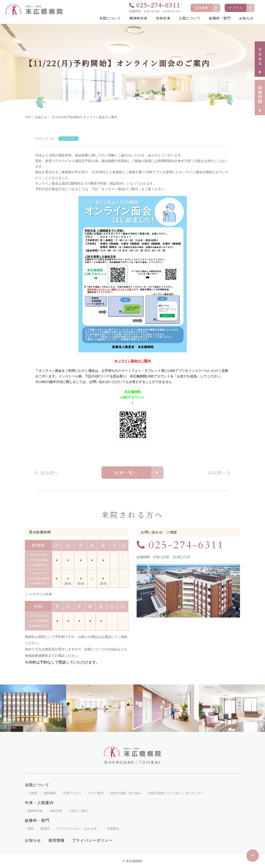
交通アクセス (72, 793)
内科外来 (163, 18)
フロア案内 (96, 793)
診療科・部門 (220, 18)
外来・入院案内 (39, 803)
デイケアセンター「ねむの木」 (78, 829)
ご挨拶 (32, 793)
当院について (110, 18)
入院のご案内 (78, 811)
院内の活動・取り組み (126, 793)
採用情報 (57, 840)
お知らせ (246, 18)
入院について (190, 18)
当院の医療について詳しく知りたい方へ (176, 793)
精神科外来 (139, 18)
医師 (31, 829)
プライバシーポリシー (92, 840)
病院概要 (50, 793)
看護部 (45, 829)
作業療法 (113, 829)
